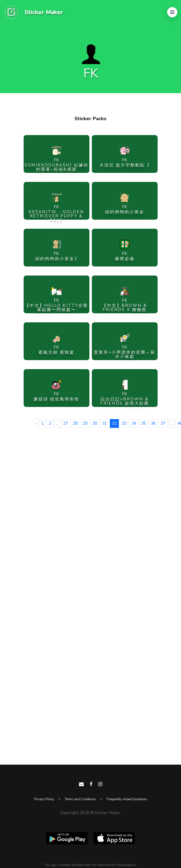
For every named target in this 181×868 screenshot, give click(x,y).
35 (143, 423)
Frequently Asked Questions (127, 799)
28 (75, 423)
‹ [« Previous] (36, 423)
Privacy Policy (44, 799)
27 (66, 423)
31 (105, 423)
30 (95, 423)
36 (153, 423)
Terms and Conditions (80, 799)
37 (163, 423)
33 (124, 423)
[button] (172, 12)
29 (85, 423)
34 (134, 423)
